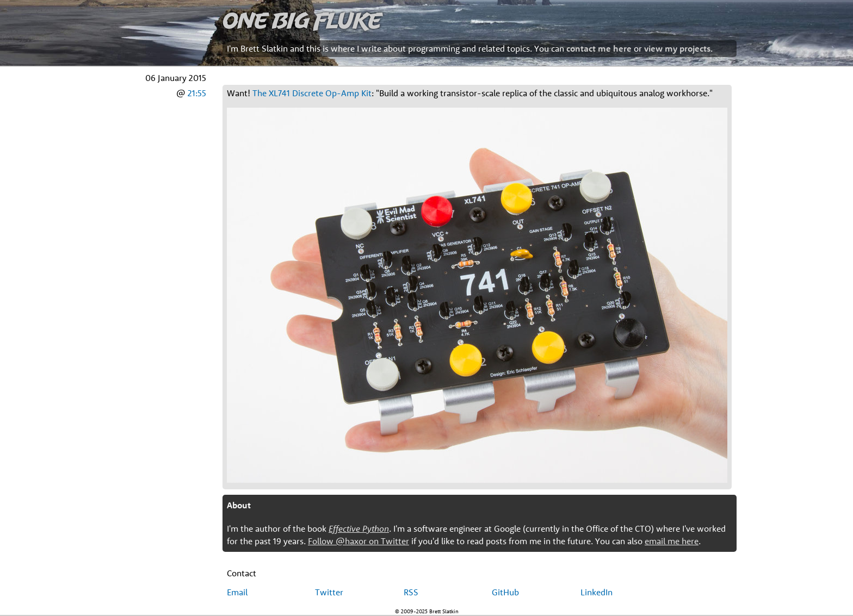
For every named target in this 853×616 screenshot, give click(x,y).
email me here (672, 541)
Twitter (329, 592)
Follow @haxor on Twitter (358, 541)
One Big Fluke (302, 20)
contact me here (599, 48)
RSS (411, 592)
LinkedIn (597, 592)
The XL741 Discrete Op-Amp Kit (312, 93)
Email (237, 592)
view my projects (677, 48)
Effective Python (359, 528)
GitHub (505, 592)
